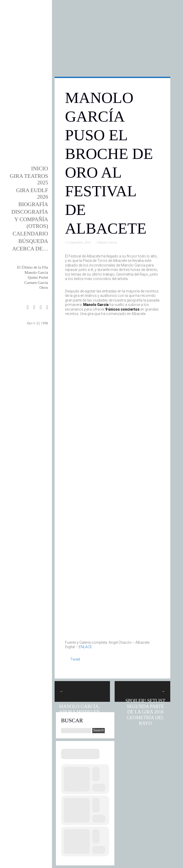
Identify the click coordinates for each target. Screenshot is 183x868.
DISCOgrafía (30, 212)
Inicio (40, 169)
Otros (44, 288)
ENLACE (85, 647)
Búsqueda (33, 241)
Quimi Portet (38, 277)
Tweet (75, 659)
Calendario (31, 234)
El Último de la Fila (33, 267)
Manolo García (36, 272)
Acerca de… (30, 249)
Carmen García (36, 283)
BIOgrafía (33, 204)
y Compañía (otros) (31, 223)
